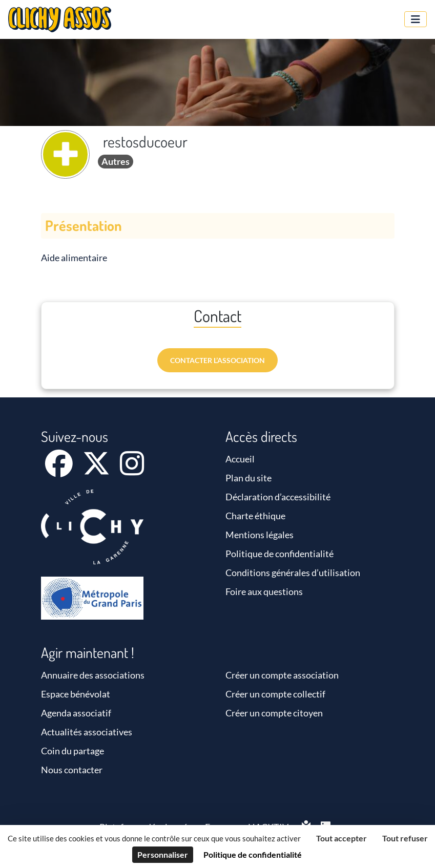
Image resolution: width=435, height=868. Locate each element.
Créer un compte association (282, 675)
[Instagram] (132, 470)
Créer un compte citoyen (274, 713)
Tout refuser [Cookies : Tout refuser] (405, 838)
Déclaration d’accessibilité (278, 497)
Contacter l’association (217, 360)
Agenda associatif (76, 713)
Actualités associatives (87, 732)
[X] (97, 470)
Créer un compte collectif (275, 694)
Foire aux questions (264, 591)
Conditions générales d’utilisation (293, 573)
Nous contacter (72, 770)
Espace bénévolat (76, 694)
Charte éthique (255, 516)
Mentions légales (260, 535)
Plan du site (248, 478)
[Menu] (416, 19)
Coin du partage (72, 751)
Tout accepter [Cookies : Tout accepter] (341, 838)
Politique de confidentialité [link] (253, 854)
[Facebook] (60, 470)
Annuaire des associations (93, 675)
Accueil (240, 459)
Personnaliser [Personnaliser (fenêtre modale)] (163, 854)
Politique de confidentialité (279, 554)
